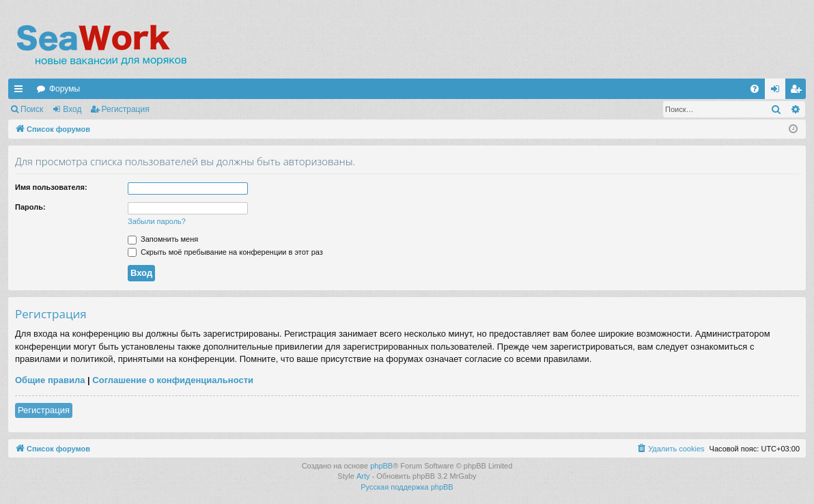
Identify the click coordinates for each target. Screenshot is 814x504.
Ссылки (21, 92)
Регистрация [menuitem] (798, 92)
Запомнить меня (163, 239)
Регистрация (126, 109)
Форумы (65, 89)
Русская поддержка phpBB (407, 487)
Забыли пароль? (157, 221)
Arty (363, 476)
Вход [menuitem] (778, 92)
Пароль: (30, 207)
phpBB (381, 466)
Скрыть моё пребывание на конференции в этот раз (225, 252)
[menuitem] (755, 89)
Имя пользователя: (51, 187)
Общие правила (50, 380)
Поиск (32, 109)
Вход (72, 109)
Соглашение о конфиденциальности (173, 380)
